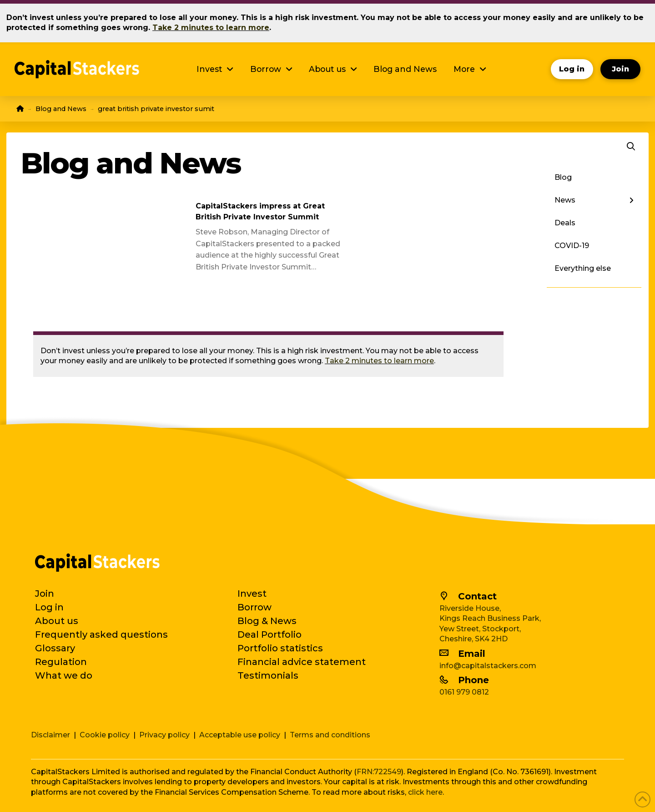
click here (425, 792)
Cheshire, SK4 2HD (474, 639)
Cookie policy (105, 735)
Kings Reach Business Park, (490, 618)
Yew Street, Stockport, (480, 629)
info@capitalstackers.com (488, 666)
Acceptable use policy (240, 735)
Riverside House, (470, 608)
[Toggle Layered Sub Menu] (594, 200)
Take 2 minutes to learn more (379, 361)
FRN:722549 (379, 772)
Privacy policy (164, 735)
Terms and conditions (330, 735)
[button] (631, 147)
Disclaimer (50, 735)
